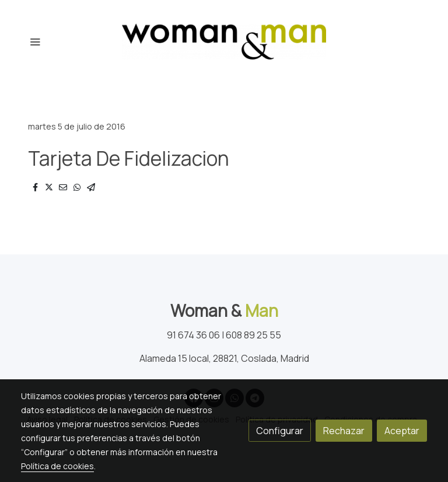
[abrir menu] (35, 41)
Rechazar (344, 431)
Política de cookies (57, 466)
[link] (224, 41)
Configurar (280, 431)
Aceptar (402, 431)
